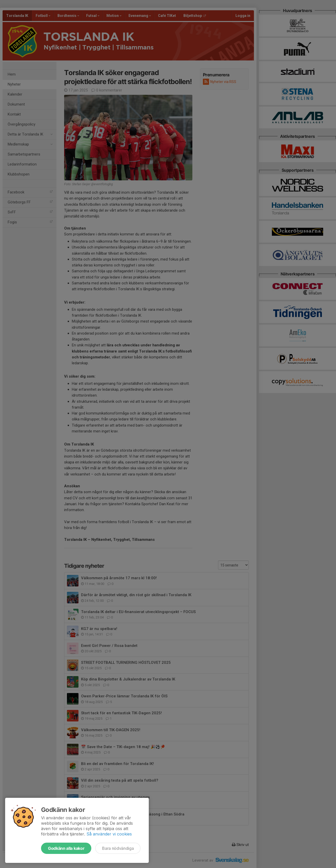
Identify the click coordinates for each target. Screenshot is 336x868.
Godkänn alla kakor (66, 848)
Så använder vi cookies (109, 834)
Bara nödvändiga (118, 848)
